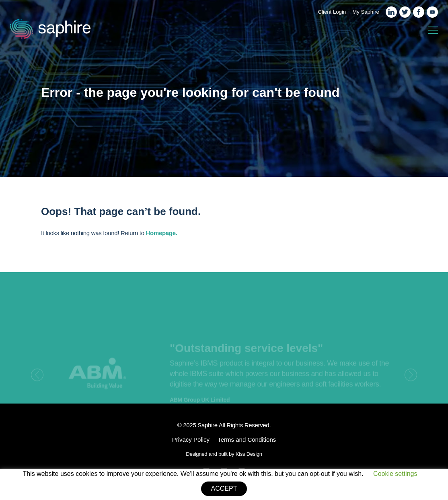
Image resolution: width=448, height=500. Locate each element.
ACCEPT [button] (224, 489)
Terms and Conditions (247, 440)
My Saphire (366, 12)
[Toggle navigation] (433, 31)
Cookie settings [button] (395, 474)
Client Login (332, 12)
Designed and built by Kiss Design (224, 454)
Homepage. (162, 233)
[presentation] (37, 379)
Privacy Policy (191, 440)
